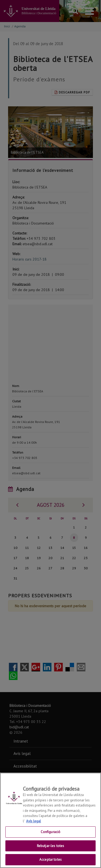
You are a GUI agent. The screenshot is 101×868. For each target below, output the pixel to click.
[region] (50, 820)
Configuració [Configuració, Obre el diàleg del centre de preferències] (51, 832)
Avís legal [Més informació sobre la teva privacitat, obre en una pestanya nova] (34, 821)
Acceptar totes (50, 860)
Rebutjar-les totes (50, 846)
